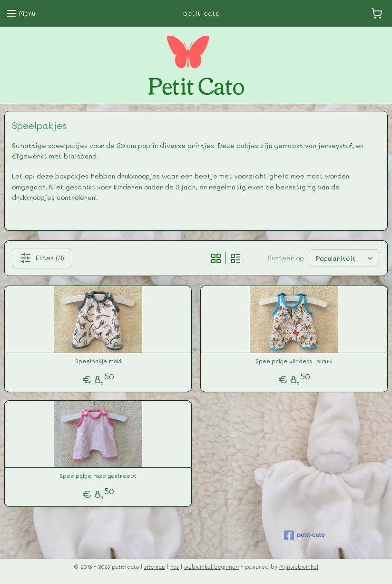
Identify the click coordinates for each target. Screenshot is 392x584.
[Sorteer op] (344, 258)
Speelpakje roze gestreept (98, 475)
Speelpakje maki (98, 361)
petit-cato (304, 535)
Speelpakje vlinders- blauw (294, 361)
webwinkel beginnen (211, 567)
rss (175, 567)
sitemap (155, 567)
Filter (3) (42, 258)
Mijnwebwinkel (299, 567)
